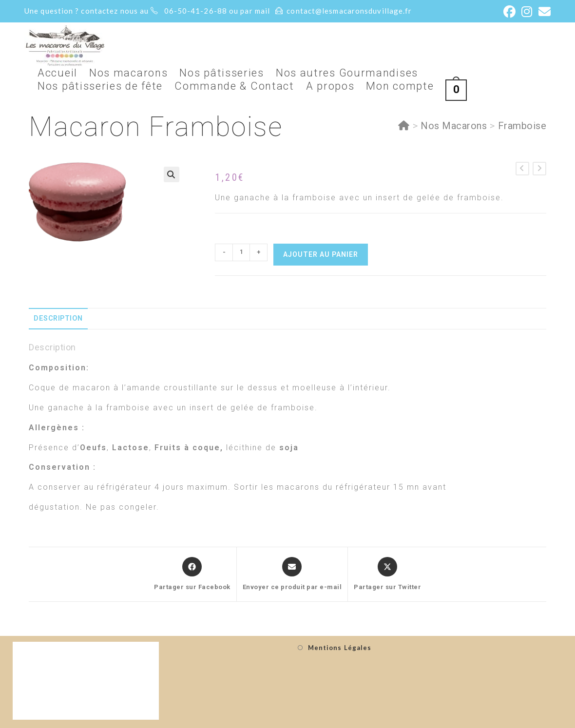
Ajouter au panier (321, 254)
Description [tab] (58, 318)
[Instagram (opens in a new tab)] (527, 12)
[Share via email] (292, 575)
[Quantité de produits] (241, 252)
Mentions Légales (340, 648)
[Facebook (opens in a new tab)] (510, 12)
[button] (172, 174)
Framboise (522, 126)
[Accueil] (404, 126)
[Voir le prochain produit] (539, 169)
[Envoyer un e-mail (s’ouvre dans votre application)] (543, 12)
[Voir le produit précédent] (522, 169)
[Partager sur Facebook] (192, 575)
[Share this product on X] (387, 575)
